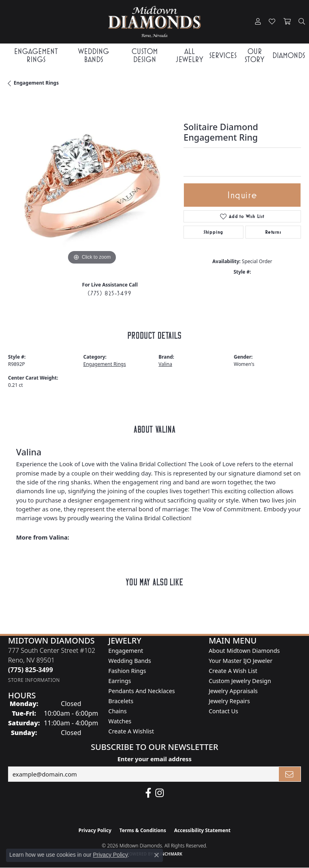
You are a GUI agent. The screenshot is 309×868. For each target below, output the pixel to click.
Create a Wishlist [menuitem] (131, 731)
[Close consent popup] (157, 855)
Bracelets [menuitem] (121, 701)
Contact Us (224, 711)
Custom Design (145, 55)
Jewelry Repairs (229, 701)
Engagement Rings (36, 55)
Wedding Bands (94, 55)
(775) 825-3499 (110, 293)
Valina (165, 364)
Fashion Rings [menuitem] (127, 671)
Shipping (213, 232)
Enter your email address (155, 759)
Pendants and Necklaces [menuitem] (141, 691)
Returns (273, 232)
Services (223, 55)
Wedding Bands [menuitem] (130, 661)
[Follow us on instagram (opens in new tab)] (160, 793)
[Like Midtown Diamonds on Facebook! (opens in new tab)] (148, 793)
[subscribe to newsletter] (290, 774)
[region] (92, 183)
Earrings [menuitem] (119, 681)
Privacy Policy (95, 830)
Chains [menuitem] (117, 711)
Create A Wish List (233, 671)
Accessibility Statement (202, 830)
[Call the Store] (31, 670)
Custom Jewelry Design (240, 681)
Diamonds (289, 55)
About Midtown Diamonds (244, 651)
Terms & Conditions (143, 830)
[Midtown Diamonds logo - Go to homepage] (154, 22)
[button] (258, 22)
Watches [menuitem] (120, 721)
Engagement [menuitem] (126, 651)
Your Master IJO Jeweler (241, 661)
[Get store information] (34, 680)
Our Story (254, 55)
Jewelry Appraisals (233, 691)
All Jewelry (190, 55)
